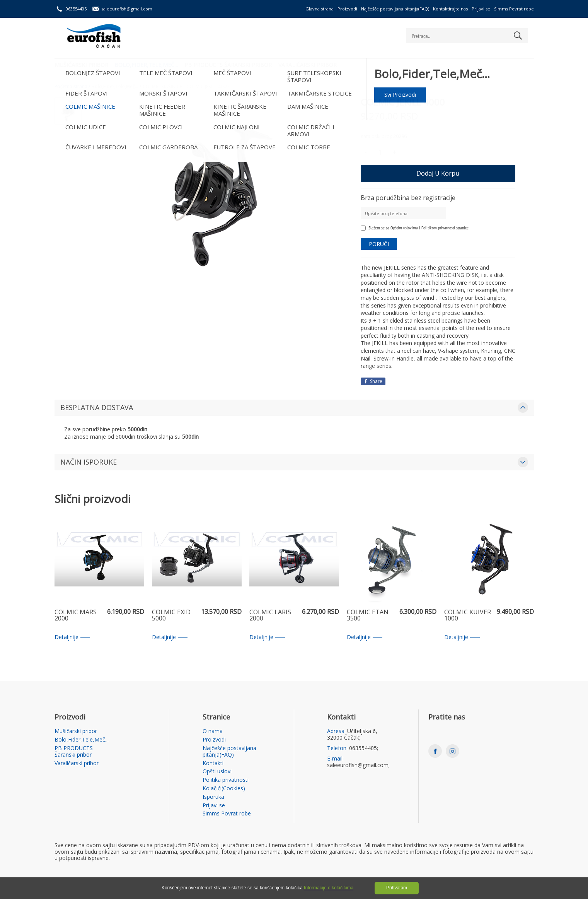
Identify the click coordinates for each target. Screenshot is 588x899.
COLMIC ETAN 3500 (368, 616)
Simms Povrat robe (514, 9)
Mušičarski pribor (81, 64)
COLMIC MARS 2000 (76, 616)
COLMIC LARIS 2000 (270, 616)
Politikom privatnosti (438, 228)
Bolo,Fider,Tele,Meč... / (116, 87)
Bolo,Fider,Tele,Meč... (148, 64)
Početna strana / (72, 87)
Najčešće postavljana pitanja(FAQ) (395, 9)
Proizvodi (347, 9)
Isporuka (213, 797)
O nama (213, 731)
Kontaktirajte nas (450, 9)
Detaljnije (72, 637)
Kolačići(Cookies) (224, 789)
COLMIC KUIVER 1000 (468, 616)
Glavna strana (320, 9)
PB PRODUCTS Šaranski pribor (231, 64)
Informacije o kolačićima (329, 888)
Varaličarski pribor (311, 64)
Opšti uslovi (217, 772)
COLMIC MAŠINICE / (164, 87)
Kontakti (213, 763)
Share (373, 381)
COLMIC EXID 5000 (171, 616)
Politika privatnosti (226, 780)
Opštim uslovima (404, 228)
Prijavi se (481, 9)
